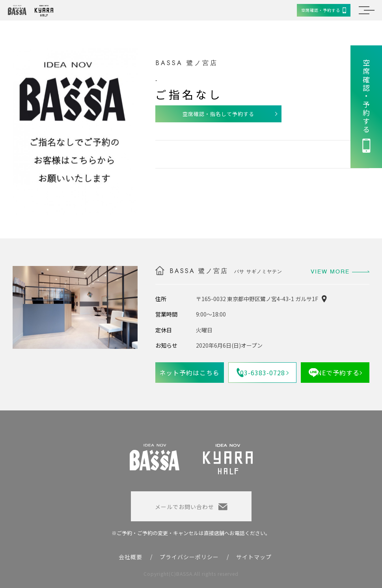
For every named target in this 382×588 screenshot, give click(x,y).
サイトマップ (254, 557)
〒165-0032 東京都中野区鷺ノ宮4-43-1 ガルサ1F (257, 299)
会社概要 (130, 557)
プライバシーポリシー (189, 557)
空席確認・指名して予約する (218, 114)
